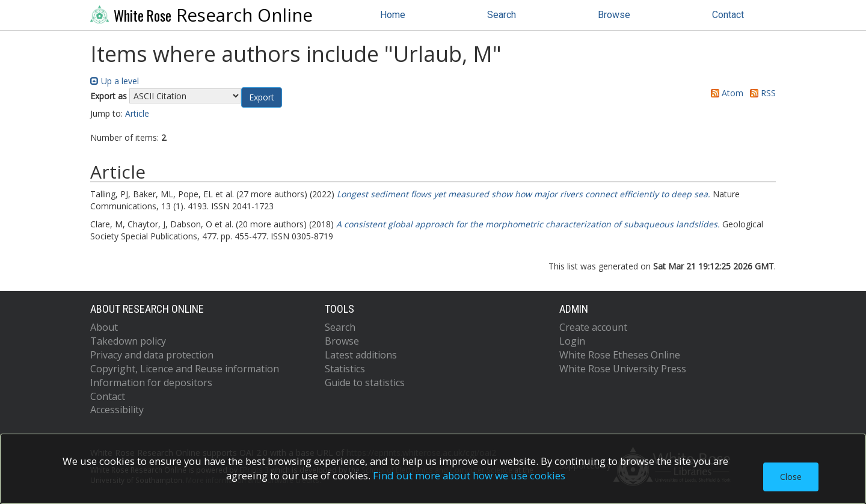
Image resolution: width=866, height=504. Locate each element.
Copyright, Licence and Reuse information (185, 369)
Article (137, 113)
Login (572, 341)
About (104, 327)
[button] (262, 97)
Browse (614, 15)
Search (502, 15)
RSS (761, 93)
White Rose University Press (623, 369)
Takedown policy (128, 341)
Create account (593, 327)
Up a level (115, 81)
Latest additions (361, 355)
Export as (109, 96)
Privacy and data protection (152, 355)
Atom (725, 93)
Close (791, 477)
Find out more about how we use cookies (469, 475)
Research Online (201, 15)
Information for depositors (151, 383)
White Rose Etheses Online (620, 355)
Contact (728, 15)
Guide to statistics (365, 383)
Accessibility (117, 410)
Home (393, 15)
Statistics (345, 369)
